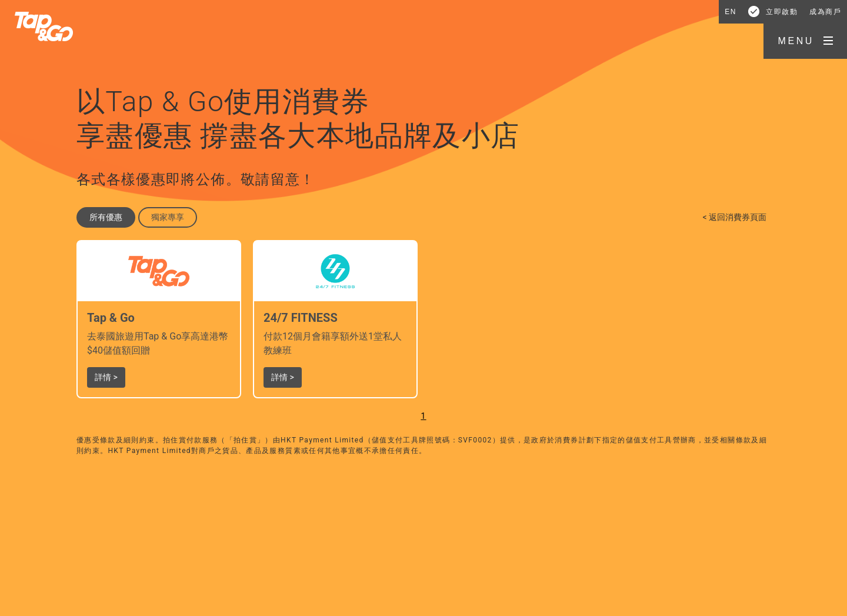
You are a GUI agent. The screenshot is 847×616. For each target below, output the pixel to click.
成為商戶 (825, 12)
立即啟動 (782, 12)
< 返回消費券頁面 (734, 217)
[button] (805, 41)
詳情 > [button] (106, 377)
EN (731, 12)
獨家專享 (168, 217)
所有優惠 (106, 217)
